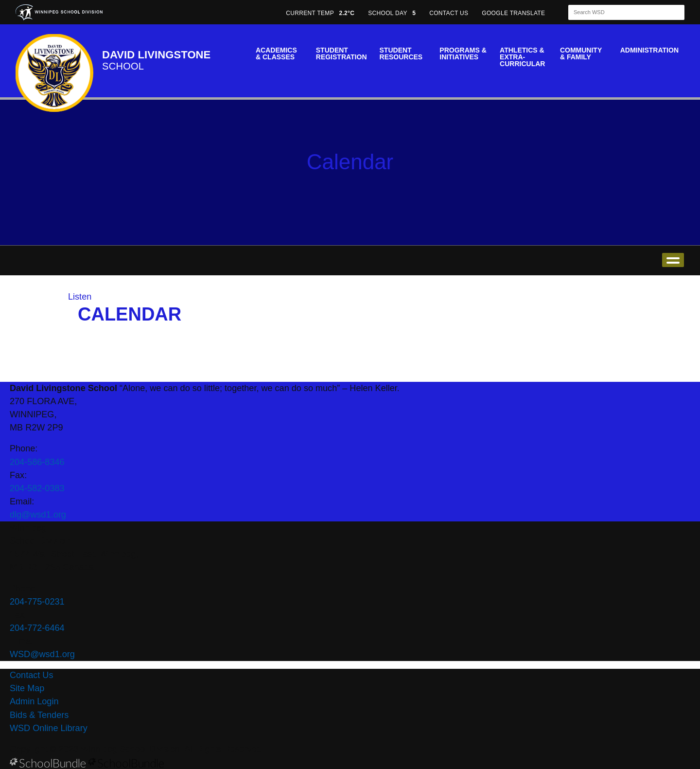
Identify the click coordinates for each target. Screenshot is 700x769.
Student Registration (341, 54)
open (673, 260)
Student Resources (401, 54)
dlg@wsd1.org (38, 515)
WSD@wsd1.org (42, 654)
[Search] (618, 12)
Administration (649, 50)
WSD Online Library (49, 728)
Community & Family (581, 54)
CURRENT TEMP (320, 13)
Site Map (27, 688)
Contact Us (31, 675)
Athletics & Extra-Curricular (522, 57)
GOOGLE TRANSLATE (514, 13)
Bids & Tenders (39, 715)
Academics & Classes (276, 54)
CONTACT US (449, 13)
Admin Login (34, 701)
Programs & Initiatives (463, 54)
